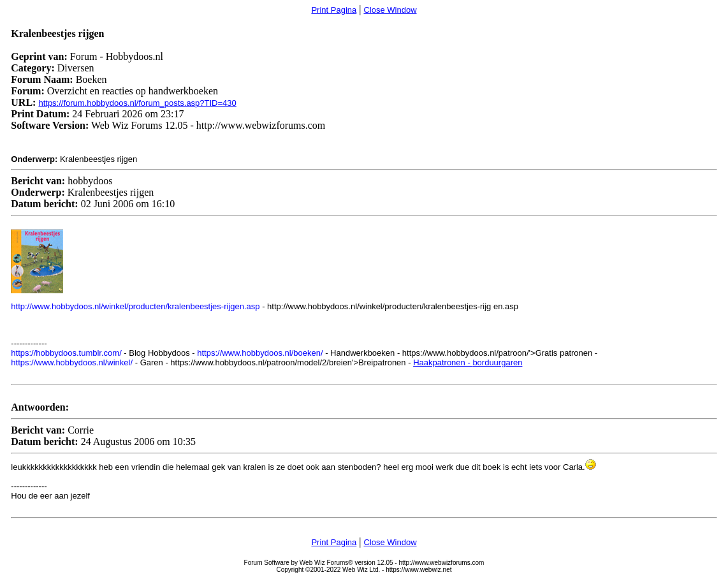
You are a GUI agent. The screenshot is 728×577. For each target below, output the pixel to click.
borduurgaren (497, 362)
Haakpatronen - (443, 362)
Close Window (390, 10)
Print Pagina (334, 10)
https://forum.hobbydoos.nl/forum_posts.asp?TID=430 (137, 103)
